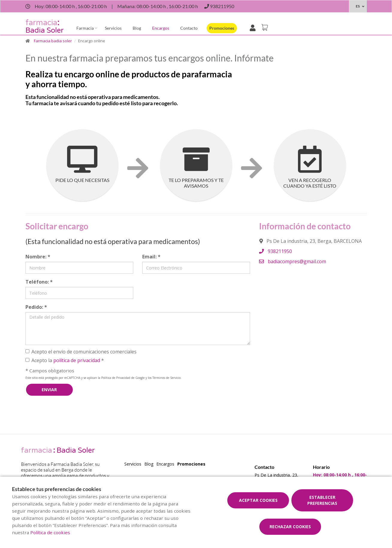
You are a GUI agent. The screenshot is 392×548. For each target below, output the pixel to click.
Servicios (113, 28)
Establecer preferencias (322, 500)
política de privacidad (77, 360)
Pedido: (36, 307)
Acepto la (65, 360)
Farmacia (85, 28)
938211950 (276, 251)
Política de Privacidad (116, 378)
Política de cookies (50, 532)
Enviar (49, 390)
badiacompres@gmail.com (293, 261)
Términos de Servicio (167, 378)
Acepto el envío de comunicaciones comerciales (81, 352)
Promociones (222, 28)
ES (358, 6)
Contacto (189, 28)
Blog (137, 28)
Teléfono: (39, 282)
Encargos (161, 28)
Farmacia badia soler (53, 41)
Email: (151, 257)
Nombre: (38, 257)
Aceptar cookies (258, 500)
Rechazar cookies (290, 527)
